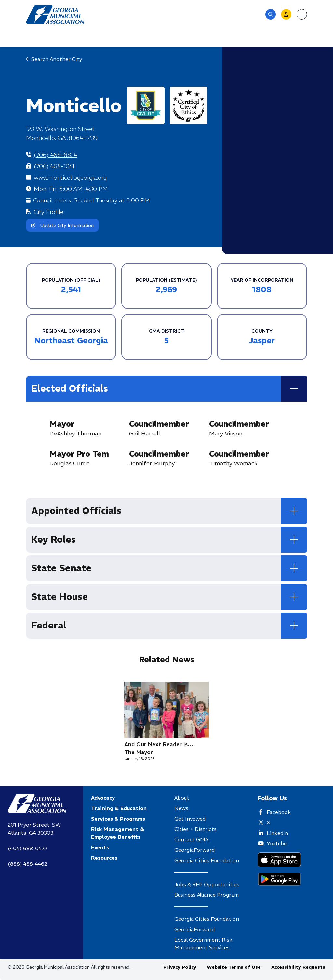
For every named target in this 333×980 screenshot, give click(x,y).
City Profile (49, 212)
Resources (104, 858)
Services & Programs (118, 819)
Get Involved (190, 819)
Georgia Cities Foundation (207, 860)
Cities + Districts (195, 829)
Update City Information (62, 225)
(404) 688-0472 (27, 848)
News (181, 808)
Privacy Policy (180, 967)
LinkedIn (277, 833)
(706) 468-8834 (55, 155)
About (182, 798)
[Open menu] (302, 14)
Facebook (279, 812)
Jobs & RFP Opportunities (207, 884)
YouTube (277, 843)
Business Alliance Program (206, 895)
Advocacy (103, 798)
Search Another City (54, 59)
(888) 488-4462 (27, 864)
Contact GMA (191, 839)
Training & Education (119, 808)
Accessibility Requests (298, 967)
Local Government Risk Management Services (203, 944)
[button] (271, 14)
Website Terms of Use (234, 967)
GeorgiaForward (194, 850)
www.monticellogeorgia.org (70, 178)
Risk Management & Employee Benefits (118, 833)
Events (100, 847)
